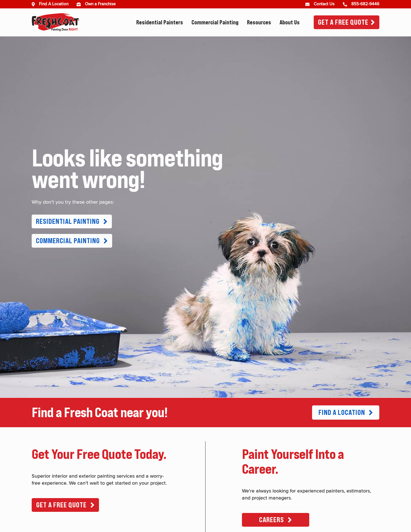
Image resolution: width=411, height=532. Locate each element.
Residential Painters (160, 22)
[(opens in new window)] (81, 4)
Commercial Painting (215, 22)
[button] (72, 221)
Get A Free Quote (343, 22)
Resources (259, 22)
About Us (290, 22)
